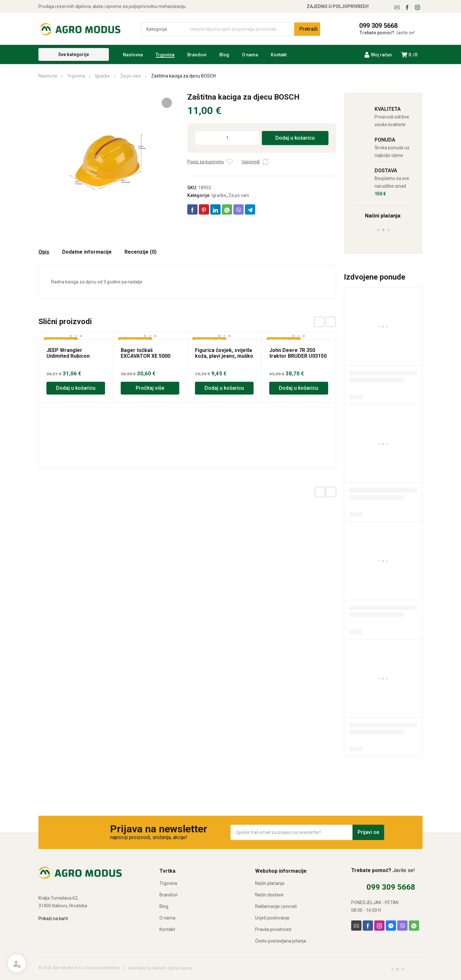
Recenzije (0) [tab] (141, 252)
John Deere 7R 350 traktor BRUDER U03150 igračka (298, 356)
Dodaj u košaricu (295, 138)
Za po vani (130, 76)
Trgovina (76, 76)
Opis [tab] (44, 252)
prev (319, 322)
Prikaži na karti (53, 919)
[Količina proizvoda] (227, 138)
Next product (331, 492)
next (331, 322)
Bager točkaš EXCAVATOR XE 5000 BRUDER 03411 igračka (148, 356)
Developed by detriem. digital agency (160, 968)
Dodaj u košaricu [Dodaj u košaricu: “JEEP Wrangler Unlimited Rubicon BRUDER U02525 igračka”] (76, 388)
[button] (167, 103)
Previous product (320, 492)
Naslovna (48, 76)
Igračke (102, 76)
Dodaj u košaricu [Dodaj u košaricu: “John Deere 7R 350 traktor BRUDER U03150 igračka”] (299, 388)
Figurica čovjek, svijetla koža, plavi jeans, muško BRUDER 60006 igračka (224, 356)
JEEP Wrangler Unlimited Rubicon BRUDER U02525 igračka (75, 356)
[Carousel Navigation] (325, 322)
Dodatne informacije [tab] (87, 252)
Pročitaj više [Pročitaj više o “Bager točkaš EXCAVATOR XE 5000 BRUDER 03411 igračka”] (150, 388)
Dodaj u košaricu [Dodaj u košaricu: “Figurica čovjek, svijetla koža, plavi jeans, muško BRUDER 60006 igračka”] (224, 388)
